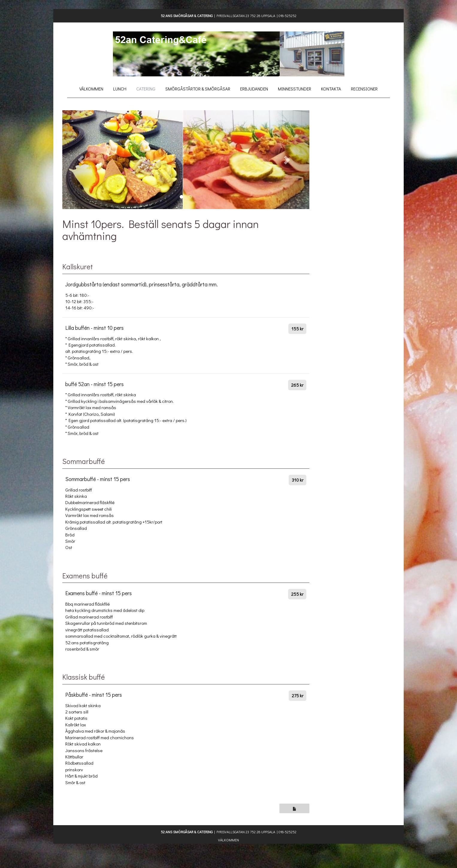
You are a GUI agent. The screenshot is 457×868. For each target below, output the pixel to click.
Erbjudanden (254, 89)
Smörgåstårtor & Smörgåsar (198, 89)
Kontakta (331, 89)
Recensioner (364, 89)
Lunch (120, 89)
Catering (146, 89)
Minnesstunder (295, 89)
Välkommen (91, 89)
